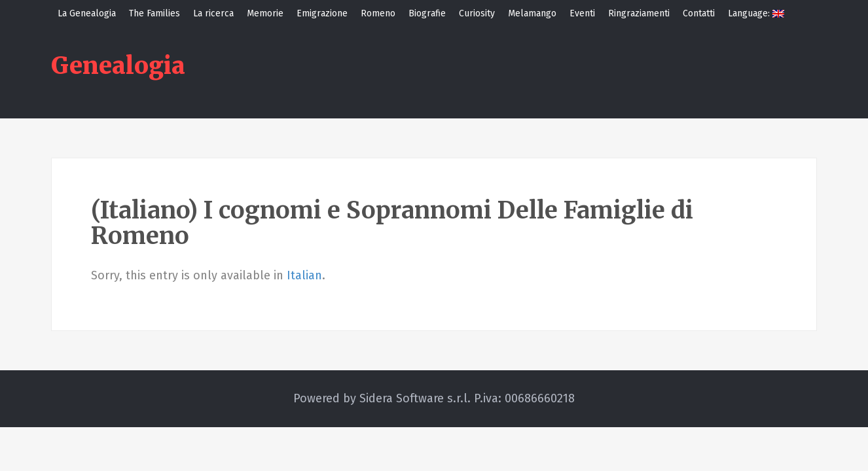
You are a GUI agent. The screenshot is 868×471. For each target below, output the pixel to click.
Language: (756, 13)
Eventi (582, 13)
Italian (304, 275)
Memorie (265, 13)
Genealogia (118, 66)
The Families (154, 13)
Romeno (378, 13)
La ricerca (213, 13)
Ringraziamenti (639, 13)
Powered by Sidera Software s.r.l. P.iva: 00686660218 (434, 398)
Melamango (532, 13)
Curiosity (477, 13)
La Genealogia (87, 13)
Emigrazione (322, 13)
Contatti (699, 13)
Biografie (427, 13)
